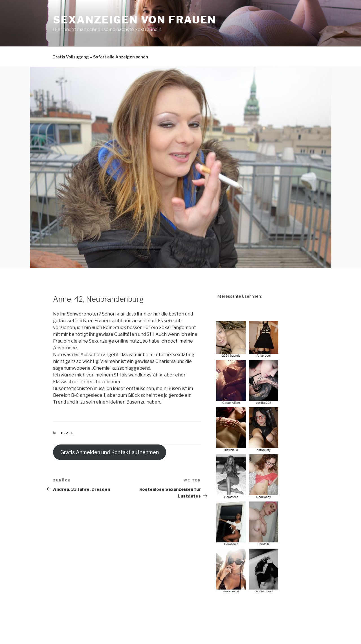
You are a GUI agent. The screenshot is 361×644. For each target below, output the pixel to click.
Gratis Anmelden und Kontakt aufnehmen (110, 452)
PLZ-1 (67, 433)
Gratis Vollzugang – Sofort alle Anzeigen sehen (100, 57)
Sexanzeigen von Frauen (135, 20)
